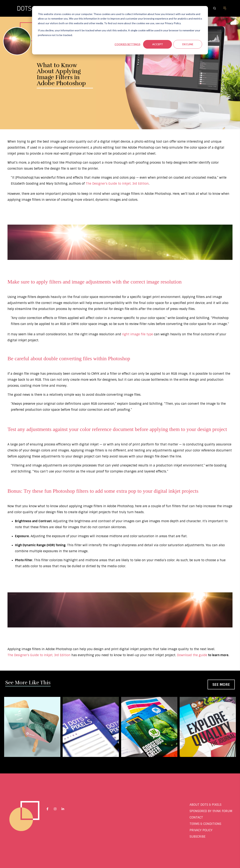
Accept (158, 44)
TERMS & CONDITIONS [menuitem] (205, 824)
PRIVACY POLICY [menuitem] (201, 830)
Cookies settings (127, 44)
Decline (188, 44)
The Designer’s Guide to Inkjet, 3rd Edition (39, 655)
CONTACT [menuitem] (196, 817)
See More (221, 685)
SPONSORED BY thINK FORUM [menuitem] (211, 811)
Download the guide (192, 655)
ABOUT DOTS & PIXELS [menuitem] (205, 805)
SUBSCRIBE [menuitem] (198, 837)
